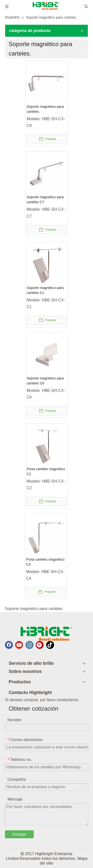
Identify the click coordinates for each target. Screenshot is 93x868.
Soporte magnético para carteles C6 (45, 381)
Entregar (19, 834)
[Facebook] (9, 645)
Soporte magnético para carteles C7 (45, 200)
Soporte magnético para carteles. (45, 109)
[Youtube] (19, 645)
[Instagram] (30, 645)
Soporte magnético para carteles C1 (45, 290)
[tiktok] (50, 645)
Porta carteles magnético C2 (46, 471)
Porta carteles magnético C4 (45, 562)
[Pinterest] (40, 645)
